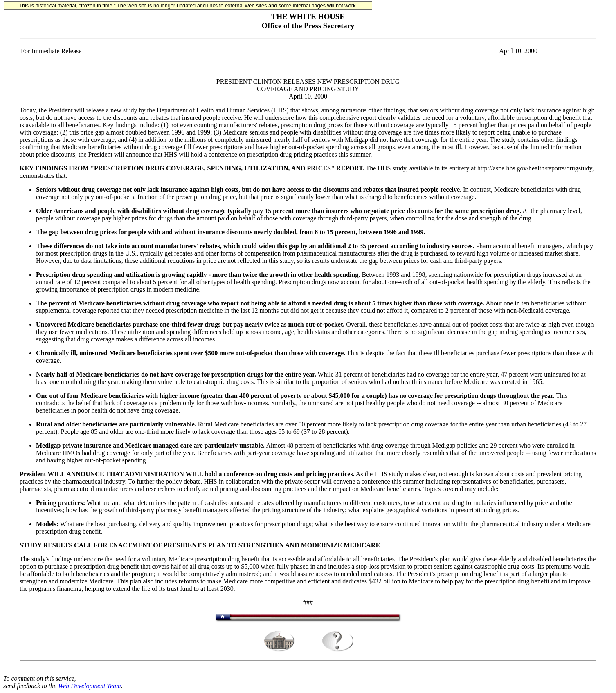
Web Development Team (89, 686)
